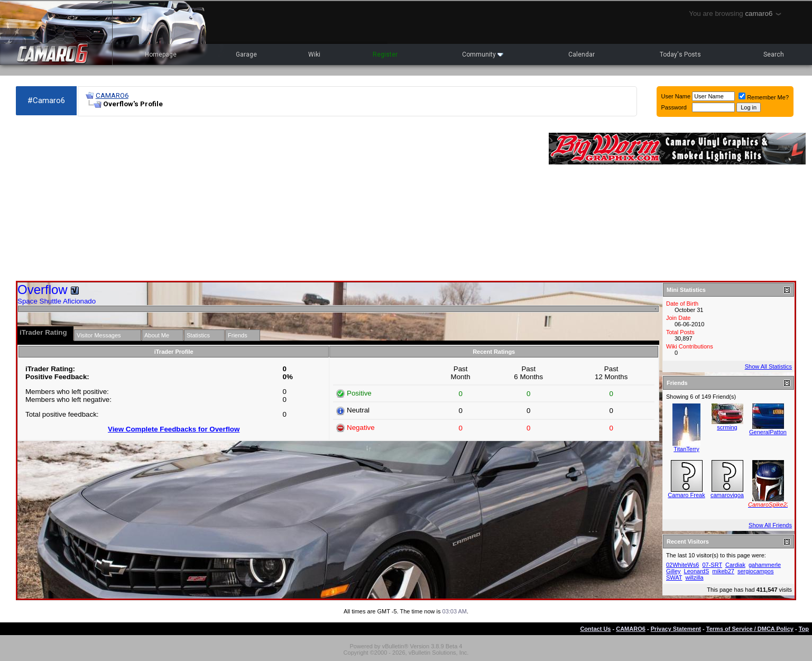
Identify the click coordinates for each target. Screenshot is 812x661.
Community (483, 54)
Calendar (582, 54)
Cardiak (735, 565)
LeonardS (697, 571)
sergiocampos (755, 571)
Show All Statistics (768, 366)
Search (774, 54)
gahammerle (765, 565)
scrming (727, 427)
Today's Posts (680, 54)
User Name (676, 96)
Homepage (161, 54)
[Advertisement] (277, 199)
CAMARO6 (112, 95)
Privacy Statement (676, 629)
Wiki (314, 54)
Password (674, 107)
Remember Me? (764, 97)
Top (804, 629)
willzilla (694, 577)
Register (385, 54)
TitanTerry (686, 449)
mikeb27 (723, 571)
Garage (246, 54)
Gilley (673, 571)
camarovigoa (727, 495)
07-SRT (712, 565)
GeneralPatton (768, 432)
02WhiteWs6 (682, 565)
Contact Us (595, 629)
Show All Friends (770, 525)
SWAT (674, 577)
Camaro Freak (686, 495)
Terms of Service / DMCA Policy (750, 629)
